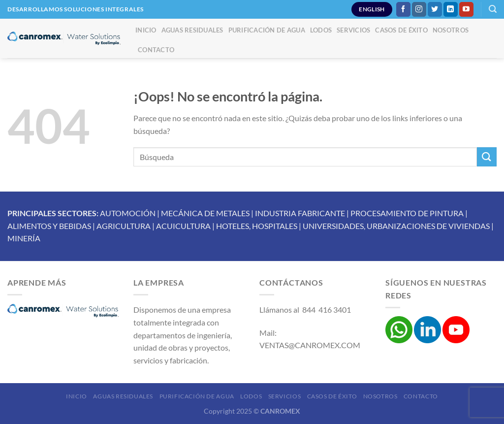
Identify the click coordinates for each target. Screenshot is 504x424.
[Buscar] (493, 9)
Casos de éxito (401, 30)
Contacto (156, 50)
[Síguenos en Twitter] (435, 9)
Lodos (321, 30)
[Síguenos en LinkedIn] (451, 9)
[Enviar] (487, 157)
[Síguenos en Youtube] (466, 9)
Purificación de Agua (267, 30)
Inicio (146, 30)
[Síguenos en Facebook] (403, 9)
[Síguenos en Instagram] (419, 9)
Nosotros (451, 30)
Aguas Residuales (192, 30)
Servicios (353, 30)
